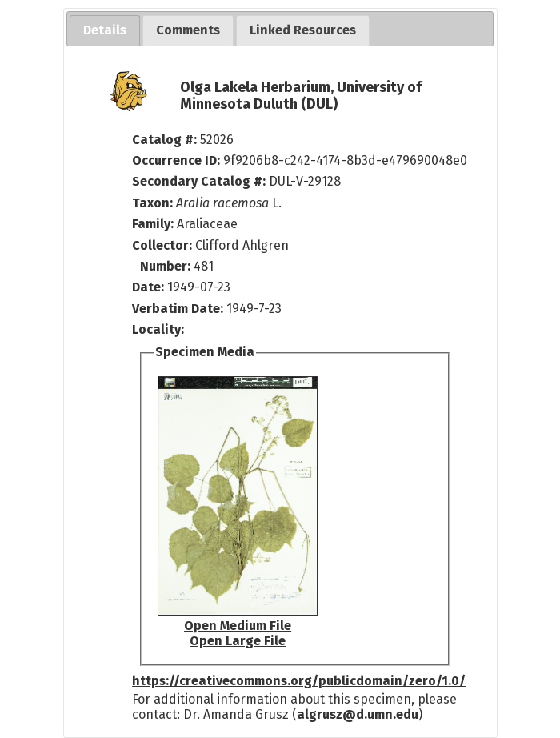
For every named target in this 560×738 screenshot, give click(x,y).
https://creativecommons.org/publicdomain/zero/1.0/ (299, 681)
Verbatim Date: (178, 309)
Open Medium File (238, 626)
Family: (153, 224)
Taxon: (152, 203)
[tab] (105, 31)
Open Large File (238, 641)
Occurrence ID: (178, 160)
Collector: (164, 245)
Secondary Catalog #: (199, 181)
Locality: (158, 329)
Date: (148, 287)
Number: (167, 266)
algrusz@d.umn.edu (358, 714)
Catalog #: (166, 140)
